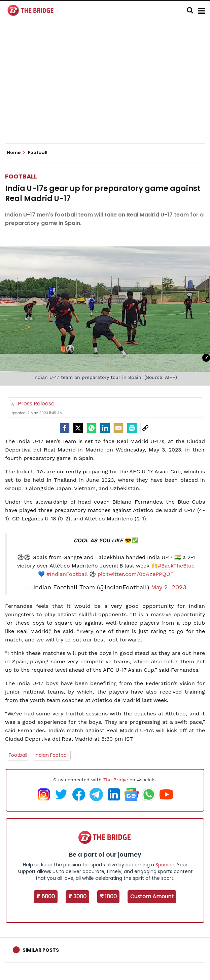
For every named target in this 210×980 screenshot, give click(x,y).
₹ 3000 (77, 896)
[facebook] (65, 428)
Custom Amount (152, 896)
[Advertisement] (108, 87)
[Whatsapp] (92, 428)
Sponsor (165, 865)
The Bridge (116, 780)
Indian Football (52, 755)
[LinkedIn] (105, 428)
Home (16, 153)
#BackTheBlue (176, 566)
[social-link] (145, 428)
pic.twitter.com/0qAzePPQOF (136, 574)
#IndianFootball (67, 574)
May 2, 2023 (169, 587)
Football (21, 176)
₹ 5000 (46, 896)
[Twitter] (78, 428)
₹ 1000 (108, 896)
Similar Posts (41, 950)
